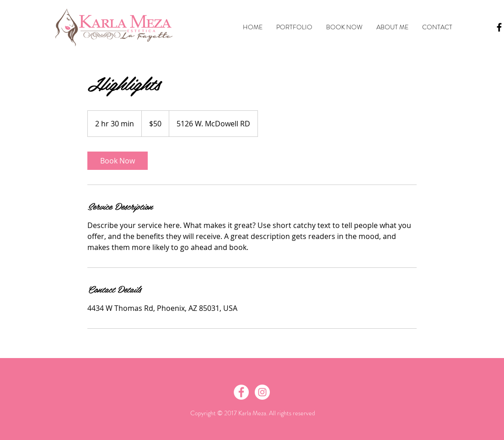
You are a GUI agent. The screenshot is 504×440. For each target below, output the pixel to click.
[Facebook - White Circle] (241, 392)
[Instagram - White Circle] (262, 392)
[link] (118, 161)
